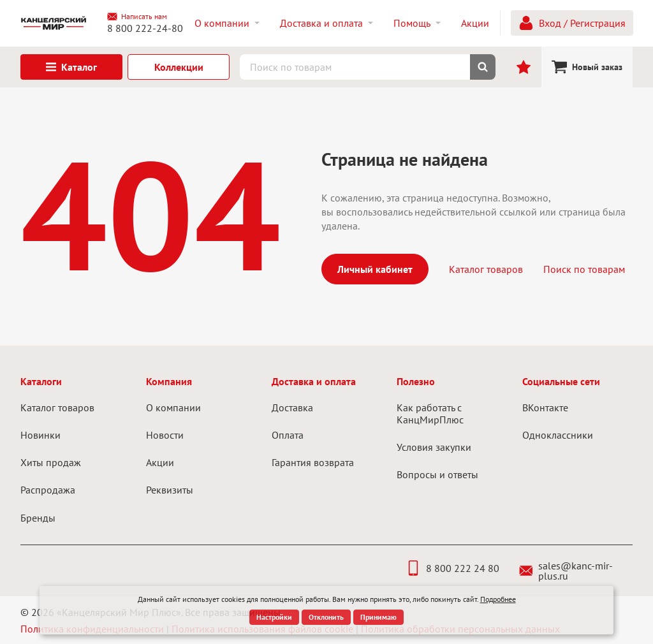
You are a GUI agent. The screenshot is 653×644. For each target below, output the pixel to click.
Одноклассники (558, 435)
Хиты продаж (51, 462)
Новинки (40, 435)
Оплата (288, 435)
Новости (165, 435)
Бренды (38, 518)
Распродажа (48, 490)
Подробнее (498, 599)
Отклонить (326, 617)
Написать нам (137, 17)
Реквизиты (170, 490)
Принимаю (378, 617)
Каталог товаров (486, 269)
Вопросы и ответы (437, 474)
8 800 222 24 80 (452, 568)
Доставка (292, 407)
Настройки (274, 617)
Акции (160, 462)
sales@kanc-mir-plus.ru (566, 571)
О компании (173, 407)
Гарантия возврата (313, 462)
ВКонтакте (545, 407)
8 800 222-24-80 (145, 28)
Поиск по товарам (584, 269)
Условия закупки (434, 447)
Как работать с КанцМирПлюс (430, 413)
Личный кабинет (375, 269)
